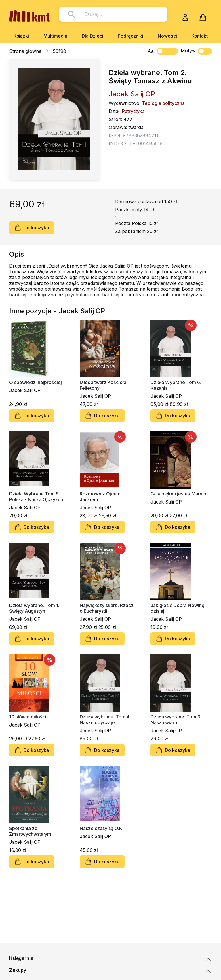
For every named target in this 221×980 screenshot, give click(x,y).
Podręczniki (130, 36)
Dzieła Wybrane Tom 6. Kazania (176, 385)
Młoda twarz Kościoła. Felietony (104, 385)
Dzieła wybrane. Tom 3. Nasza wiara (176, 720)
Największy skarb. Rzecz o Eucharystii (107, 608)
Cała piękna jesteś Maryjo (178, 494)
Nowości (167, 36)
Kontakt (200, 36)
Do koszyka (32, 228)
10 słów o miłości (28, 717)
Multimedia (55, 36)
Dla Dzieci (93, 36)
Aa (151, 51)
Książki (21, 36)
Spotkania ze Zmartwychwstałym (30, 831)
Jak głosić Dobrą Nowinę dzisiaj (177, 608)
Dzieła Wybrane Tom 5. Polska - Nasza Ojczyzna (36, 497)
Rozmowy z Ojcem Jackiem (100, 497)
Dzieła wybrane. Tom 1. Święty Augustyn (34, 608)
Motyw (196, 51)
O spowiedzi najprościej (36, 382)
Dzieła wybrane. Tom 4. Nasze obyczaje (105, 720)
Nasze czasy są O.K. (102, 828)
